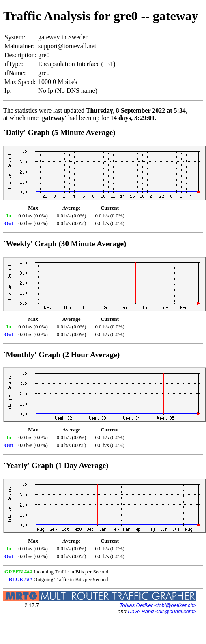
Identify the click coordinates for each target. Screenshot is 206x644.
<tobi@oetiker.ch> (175, 605)
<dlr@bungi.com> (176, 611)
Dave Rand (141, 611)
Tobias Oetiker (136, 605)
